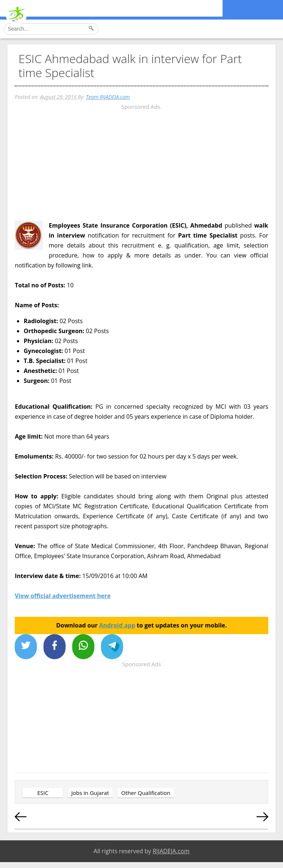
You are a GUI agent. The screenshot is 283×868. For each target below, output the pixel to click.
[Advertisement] (141, 163)
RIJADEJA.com (171, 851)
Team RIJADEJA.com (108, 97)
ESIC (43, 793)
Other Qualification (146, 793)
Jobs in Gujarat (90, 793)
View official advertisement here (63, 596)
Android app (117, 625)
